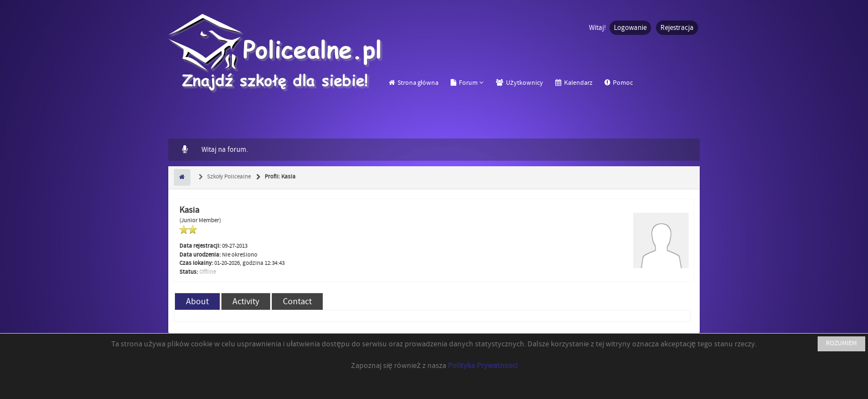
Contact (297, 301)
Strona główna (414, 83)
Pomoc (619, 83)
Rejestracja (677, 28)
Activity (246, 301)
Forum (464, 83)
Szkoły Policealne (228, 177)
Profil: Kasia (280, 177)
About (197, 301)
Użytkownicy (520, 83)
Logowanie (630, 28)
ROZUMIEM (841, 343)
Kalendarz (574, 83)
